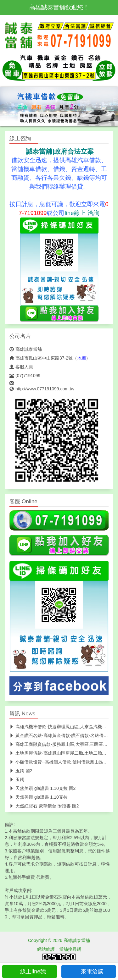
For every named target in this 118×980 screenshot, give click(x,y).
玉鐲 (17, 779)
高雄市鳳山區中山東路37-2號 (41, 358)
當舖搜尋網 (70, 949)
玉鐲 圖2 (21, 771)
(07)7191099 (25, 376)
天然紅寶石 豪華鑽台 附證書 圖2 (44, 806)
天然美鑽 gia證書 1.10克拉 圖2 (42, 788)
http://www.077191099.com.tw (42, 389)
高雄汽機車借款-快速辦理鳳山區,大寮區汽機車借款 (62, 727)
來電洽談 (89, 972)
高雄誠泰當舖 (26, 349)
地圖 (81, 358)
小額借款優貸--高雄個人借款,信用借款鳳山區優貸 (61, 762)
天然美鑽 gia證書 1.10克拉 (39, 797)
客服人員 (21, 367)
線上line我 (29, 972)
